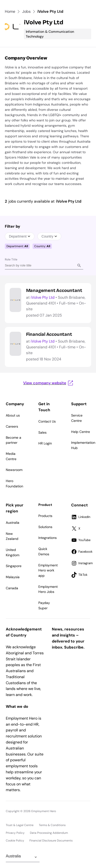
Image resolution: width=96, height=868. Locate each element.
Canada (12, 588)
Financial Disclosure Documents (51, 841)
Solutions (45, 527)
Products (45, 516)
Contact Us (47, 421)
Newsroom (14, 470)
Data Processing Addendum (49, 833)
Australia (13, 523)
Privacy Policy (15, 833)
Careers (12, 426)
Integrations (48, 538)
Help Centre (81, 432)
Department (20, 236)
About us (13, 415)
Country (49, 236)
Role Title (11, 259)
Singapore (14, 566)
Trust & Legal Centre (20, 825)
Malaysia (13, 577)
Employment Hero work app (48, 570)
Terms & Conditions (52, 825)
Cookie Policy (15, 841)
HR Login (45, 443)
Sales (42, 432)
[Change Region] (23, 857)
